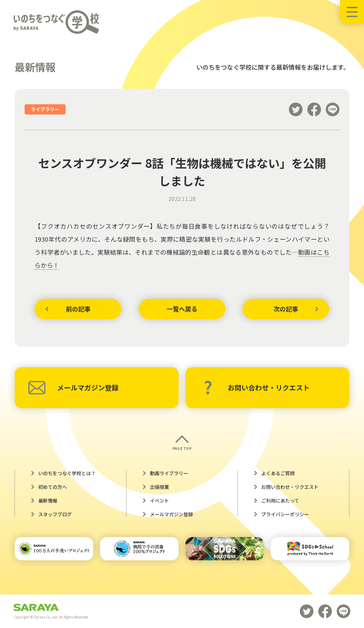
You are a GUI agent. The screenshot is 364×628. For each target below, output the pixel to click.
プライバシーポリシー (285, 514)
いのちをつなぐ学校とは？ (67, 473)
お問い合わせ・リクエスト (257, 388)
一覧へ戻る (182, 309)
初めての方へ (53, 487)
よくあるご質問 (278, 473)
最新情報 (48, 500)
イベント (159, 500)
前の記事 (78, 309)
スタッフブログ (55, 514)
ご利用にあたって (280, 500)
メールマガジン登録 (73, 388)
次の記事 (286, 309)
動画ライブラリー (169, 473)
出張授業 (159, 487)
